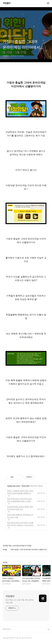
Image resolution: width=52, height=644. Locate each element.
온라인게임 (25, 486)
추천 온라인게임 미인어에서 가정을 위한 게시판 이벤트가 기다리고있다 (20, 524)
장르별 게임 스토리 (14, 486)
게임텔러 (7, 3)
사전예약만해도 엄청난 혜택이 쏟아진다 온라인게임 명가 (20, 508)
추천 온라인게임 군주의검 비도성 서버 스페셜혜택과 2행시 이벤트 (19, 500)
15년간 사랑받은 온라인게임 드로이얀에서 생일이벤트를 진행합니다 (20, 492)
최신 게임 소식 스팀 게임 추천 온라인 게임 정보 (20, 601)
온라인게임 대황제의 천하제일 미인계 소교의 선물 (20, 516)
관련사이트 (7, 629)
